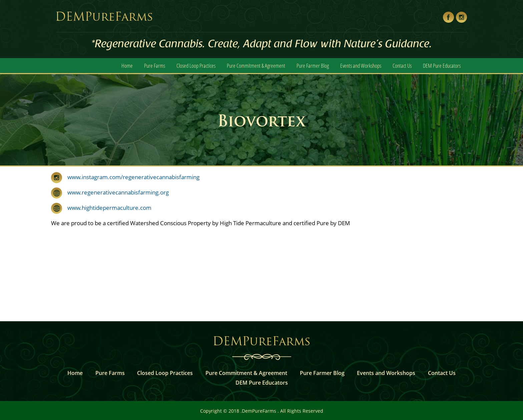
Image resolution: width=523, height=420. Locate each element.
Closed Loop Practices (196, 66)
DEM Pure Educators (442, 66)
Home (127, 66)
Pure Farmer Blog (313, 66)
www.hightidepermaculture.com (107, 208)
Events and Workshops (361, 66)
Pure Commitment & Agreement (256, 66)
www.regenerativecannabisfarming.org (115, 192)
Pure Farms (155, 66)
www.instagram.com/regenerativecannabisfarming (133, 177)
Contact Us (402, 66)
